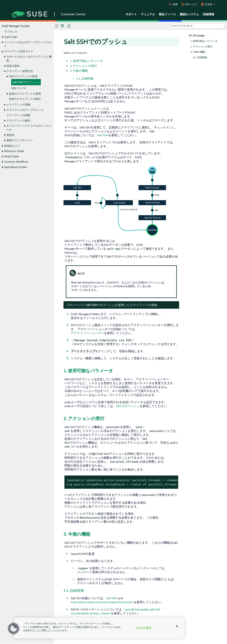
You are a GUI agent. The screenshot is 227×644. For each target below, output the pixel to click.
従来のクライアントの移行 (25, 99)
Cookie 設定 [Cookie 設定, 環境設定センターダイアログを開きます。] (143, 628)
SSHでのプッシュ (128, 406)
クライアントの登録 (18, 105)
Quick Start (11, 37)
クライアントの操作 (18, 121)
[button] (14, 629)
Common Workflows (16, 162)
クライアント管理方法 (20, 71)
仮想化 (10, 135)
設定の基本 (13, 66)
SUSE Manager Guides (16, 26)
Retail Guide (11, 157)
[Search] (197, 26)
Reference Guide (14, 151)
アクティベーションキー (87, 333)
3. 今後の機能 (198, 52)
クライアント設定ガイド (19, 51)
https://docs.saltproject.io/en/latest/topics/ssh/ (102, 602)
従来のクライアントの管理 (25, 94)
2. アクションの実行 (201, 47)
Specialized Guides (16, 167)
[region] (99, 628)
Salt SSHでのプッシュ (26, 82)
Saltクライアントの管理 (23, 76)
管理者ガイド (12, 146)
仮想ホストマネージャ (20, 140)
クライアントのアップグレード (25, 110)
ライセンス (11, 32)
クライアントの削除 (18, 115)
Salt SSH (103, 135)
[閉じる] (177, 626)
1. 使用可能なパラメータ (204, 41)
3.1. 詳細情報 (200, 57)
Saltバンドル (19, 88)
